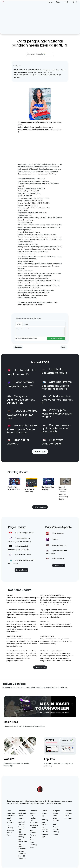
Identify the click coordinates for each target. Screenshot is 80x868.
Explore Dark (59, 565)
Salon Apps (45, 832)
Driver (55, 818)
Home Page (11, 813)
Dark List (56, 829)
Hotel (44, 801)
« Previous (18, 347)
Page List (56, 827)
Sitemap (56, 832)
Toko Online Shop (32, 840)
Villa (48, 801)
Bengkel (37, 804)
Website (9, 759)
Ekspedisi (50, 804)
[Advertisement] (40, 18)
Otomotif (22, 804)
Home (50, 2)
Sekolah (43, 804)
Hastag (56, 834)
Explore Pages (21, 570)
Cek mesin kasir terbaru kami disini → (37, 303)
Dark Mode (11, 816)
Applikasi (49, 759)
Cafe (22, 801)
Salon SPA (15, 804)
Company (58, 804)
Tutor (58, 2)
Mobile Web (34, 825)
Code (66, 2)
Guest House (55, 801)
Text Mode (11, 823)
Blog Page (10, 830)
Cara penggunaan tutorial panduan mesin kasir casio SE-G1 (40, 43)
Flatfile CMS (34, 823)
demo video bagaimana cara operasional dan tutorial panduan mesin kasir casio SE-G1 (39, 130)
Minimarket (37, 801)
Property (64, 801)
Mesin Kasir (11, 722)
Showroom (69, 818)
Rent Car (30, 804)
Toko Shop (28, 801)
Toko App (22, 825)
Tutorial (56, 820)
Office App (22, 834)
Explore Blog (40, 452)
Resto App (22, 827)
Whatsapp (68, 813)
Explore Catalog (40, 507)
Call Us (67, 816)
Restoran (16, 801)
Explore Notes (40, 667)
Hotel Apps (45, 829)
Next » (64, 347)
